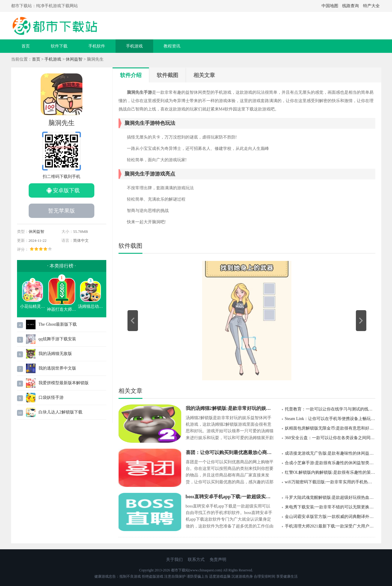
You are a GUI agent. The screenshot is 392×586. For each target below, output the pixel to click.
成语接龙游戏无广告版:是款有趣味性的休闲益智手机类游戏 (330, 453)
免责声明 (218, 560)
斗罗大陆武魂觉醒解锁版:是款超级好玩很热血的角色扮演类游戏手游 (330, 497)
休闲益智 (74, 59)
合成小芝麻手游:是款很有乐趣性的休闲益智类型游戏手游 (330, 463)
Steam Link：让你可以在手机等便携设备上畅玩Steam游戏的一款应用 (330, 419)
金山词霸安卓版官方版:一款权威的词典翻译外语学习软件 (330, 517)
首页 (26, 46)
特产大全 (371, 6)
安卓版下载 (66, 190)
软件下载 (59, 46)
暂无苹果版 (62, 211)
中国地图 (330, 6)
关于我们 (174, 560)
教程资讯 (172, 46)
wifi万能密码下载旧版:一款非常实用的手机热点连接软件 (330, 482)
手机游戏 (134, 46)
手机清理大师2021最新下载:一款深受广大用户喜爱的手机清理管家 (330, 526)
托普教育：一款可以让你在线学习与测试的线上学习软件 (330, 409)
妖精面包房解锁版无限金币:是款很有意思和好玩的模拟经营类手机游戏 (330, 428)
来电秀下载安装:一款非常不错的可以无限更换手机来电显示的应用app (330, 507)
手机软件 (97, 46)
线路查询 (351, 6)
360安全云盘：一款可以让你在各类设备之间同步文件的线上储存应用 (330, 438)
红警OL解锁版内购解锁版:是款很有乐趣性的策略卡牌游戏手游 (330, 472)
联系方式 (196, 560)
